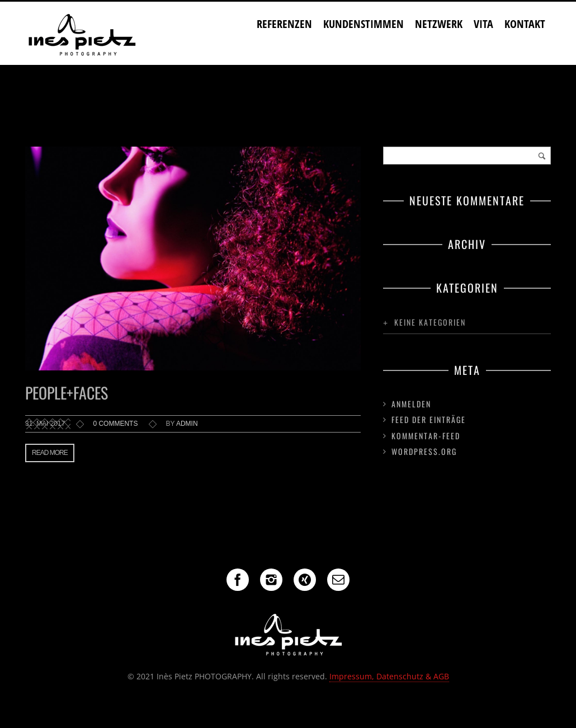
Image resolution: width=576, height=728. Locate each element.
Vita (483, 24)
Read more (50, 453)
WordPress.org (424, 451)
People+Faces (67, 393)
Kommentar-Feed (426, 436)
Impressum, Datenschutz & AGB (389, 676)
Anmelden (411, 404)
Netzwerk (439, 24)
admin (187, 424)
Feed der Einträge (429, 419)
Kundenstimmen (363, 24)
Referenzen (284, 24)
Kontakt (525, 24)
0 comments (115, 424)
